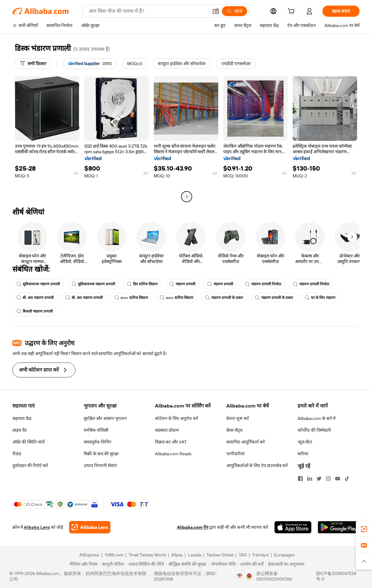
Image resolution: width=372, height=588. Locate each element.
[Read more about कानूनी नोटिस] (111, 564)
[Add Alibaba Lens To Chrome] (90, 527)
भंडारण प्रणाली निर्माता (263, 284)
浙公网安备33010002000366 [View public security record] (274, 576)
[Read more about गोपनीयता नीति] (222, 564)
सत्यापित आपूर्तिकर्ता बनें (246, 442)
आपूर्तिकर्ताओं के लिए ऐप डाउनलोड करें (257, 465)
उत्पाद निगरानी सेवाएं (100, 465)
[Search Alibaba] (148, 11)
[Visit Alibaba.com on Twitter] (319, 479)
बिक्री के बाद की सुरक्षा (101, 454)
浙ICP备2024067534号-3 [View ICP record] (336, 576)
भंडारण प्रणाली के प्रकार (224, 298)
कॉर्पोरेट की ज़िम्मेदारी (314, 430)
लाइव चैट (20, 430)
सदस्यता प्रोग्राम (167, 430)
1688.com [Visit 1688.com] (114, 555)
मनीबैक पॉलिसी (96, 430)
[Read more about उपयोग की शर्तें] (250, 564)
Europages (284, 555)
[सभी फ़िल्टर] (33, 64)
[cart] (292, 12)
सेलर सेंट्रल (234, 430)
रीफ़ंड (17, 454)
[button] (216, 11)
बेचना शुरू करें (238, 418)
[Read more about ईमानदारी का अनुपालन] (285, 564)
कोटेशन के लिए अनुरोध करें (177, 418)
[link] (364, 529)
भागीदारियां (235, 454)
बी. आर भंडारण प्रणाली (35, 298)
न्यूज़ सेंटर (305, 442)
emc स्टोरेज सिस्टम (131, 298)
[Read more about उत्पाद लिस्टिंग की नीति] (145, 564)
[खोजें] (235, 11)
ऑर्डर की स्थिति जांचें (29, 442)
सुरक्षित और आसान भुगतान (105, 418)
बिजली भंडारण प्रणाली (35, 311)
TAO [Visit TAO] (243, 555)
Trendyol (260, 555)
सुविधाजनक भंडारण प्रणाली (38, 284)
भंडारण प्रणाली (182, 284)
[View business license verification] (240, 576)
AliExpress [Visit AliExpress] (89, 555)
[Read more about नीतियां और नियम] (82, 564)
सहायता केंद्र (22, 418)
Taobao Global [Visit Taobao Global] (220, 555)
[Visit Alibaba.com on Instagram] (328, 479)
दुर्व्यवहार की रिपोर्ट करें (30, 465)
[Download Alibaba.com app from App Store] (293, 527)
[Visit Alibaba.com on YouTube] (338, 479)
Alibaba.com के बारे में (317, 418)
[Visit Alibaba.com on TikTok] (347, 479)
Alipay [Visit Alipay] (177, 555)
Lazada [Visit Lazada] (195, 555)
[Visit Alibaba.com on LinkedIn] (310, 479)
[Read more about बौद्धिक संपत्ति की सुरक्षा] (186, 564)
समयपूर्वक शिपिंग (97, 442)
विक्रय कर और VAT (171, 442)
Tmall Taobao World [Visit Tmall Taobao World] (147, 555)
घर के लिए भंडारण (320, 298)
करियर (303, 454)
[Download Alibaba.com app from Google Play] (339, 527)
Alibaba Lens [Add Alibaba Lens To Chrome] (37, 527)
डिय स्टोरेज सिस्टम (142, 284)
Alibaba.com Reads (173, 454)
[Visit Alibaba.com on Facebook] (300, 479)
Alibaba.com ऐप (193, 527)
